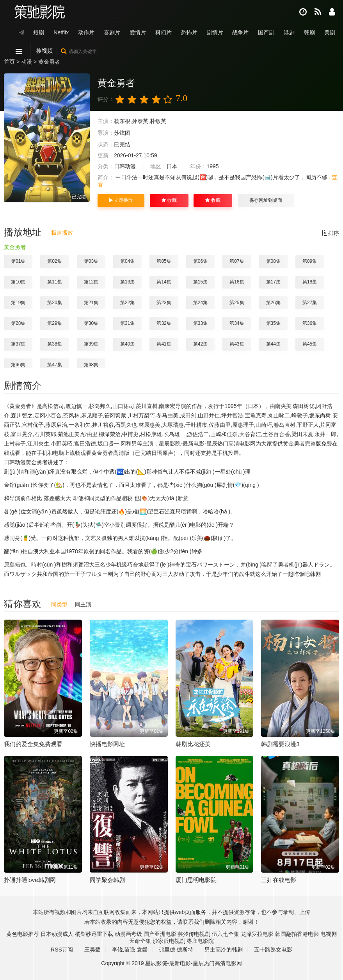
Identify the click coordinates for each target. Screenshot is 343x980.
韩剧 (309, 32)
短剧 (39, 32)
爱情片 (138, 32)
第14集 (164, 282)
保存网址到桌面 (266, 200)
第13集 (127, 282)
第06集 (200, 261)
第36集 (310, 323)
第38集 (54, 344)
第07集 (237, 261)
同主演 (83, 604)
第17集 (273, 282)
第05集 (164, 261)
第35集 (273, 323)
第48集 (91, 365)
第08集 (273, 261)
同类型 (59, 604)
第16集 (237, 282)
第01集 (18, 261)
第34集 (237, 323)
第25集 (237, 303)
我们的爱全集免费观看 (33, 744)
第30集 (91, 323)
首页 (9, 62)
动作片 (86, 32)
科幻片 (164, 32)
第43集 (237, 344)
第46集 (18, 365)
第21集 (91, 303)
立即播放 (121, 200)
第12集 (91, 282)
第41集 (164, 344)
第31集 (127, 323)
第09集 (310, 261)
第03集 (91, 261)
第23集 (164, 303)
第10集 (18, 282)
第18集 (310, 282)
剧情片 (215, 32)
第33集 (200, 323)
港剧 (289, 32)
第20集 (54, 303)
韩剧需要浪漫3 (280, 744)
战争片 (240, 32)
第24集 (200, 303)
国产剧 (266, 32)
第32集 (164, 323)
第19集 (18, 303)
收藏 (169, 200)
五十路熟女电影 (273, 950)
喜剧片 (112, 32)
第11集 (54, 282)
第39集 (91, 344)
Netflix (61, 32)
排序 (330, 233)
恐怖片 (189, 32)
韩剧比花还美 (193, 744)
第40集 (127, 344)
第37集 (18, 344)
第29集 (54, 323)
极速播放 (62, 233)
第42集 (200, 344)
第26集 (273, 303)
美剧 (330, 32)
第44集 (273, 344)
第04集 (127, 261)
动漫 (27, 62)
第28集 (18, 323)
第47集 (54, 365)
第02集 (54, 261)
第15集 (200, 282)
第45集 (310, 344)
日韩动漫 (125, 166)
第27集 (310, 303)
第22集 (127, 303)
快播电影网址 (107, 744)
